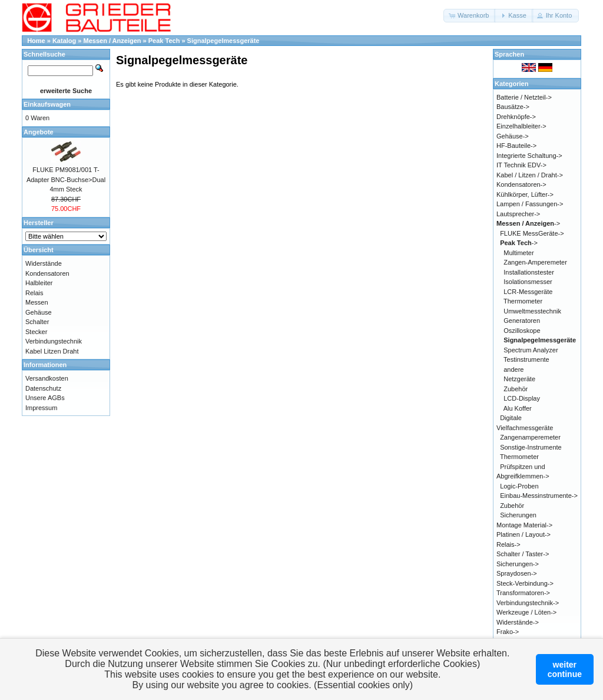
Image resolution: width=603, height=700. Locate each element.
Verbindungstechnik (54, 341)
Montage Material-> (524, 525)
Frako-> (508, 632)
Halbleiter (39, 283)
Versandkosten (47, 378)
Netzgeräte (519, 379)
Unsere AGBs (45, 398)
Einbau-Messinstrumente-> (539, 496)
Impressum (41, 408)
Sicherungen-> (518, 564)
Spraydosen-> (517, 573)
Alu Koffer (518, 408)
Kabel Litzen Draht (52, 351)
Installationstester (529, 272)
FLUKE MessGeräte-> (532, 233)
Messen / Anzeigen (112, 41)
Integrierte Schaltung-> (529, 156)
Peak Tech (164, 41)
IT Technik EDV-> (521, 165)
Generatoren (522, 321)
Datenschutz (43, 388)
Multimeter (518, 253)
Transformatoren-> (523, 593)
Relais (34, 293)
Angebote (39, 132)
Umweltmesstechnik (532, 311)
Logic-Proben (519, 486)
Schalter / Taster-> (523, 554)
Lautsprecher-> (518, 214)
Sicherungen (518, 515)
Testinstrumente (526, 359)
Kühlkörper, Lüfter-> (525, 194)
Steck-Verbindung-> (525, 583)
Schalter (37, 322)
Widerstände (44, 263)
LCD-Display (522, 398)
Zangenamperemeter (530, 437)
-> (528, 223)
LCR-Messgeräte (528, 292)
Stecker (36, 332)
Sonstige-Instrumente (531, 447)
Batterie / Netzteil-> (524, 97)
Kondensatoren (47, 273)
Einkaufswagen (47, 104)
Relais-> (508, 544)
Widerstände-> (518, 622)
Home (36, 41)
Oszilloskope (522, 331)
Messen (37, 302)
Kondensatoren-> (521, 184)
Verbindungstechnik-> (528, 603)
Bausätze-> (513, 107)
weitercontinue (565, 669)
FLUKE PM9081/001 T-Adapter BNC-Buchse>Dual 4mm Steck (66, 179)
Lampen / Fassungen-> (530, 204)
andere (513, 369)
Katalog (64, 41)
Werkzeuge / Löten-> (526, 612)
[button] (470, 16)
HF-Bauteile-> (516, 146)
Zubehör (516, 389)
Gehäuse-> (513, 136)
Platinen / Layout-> (524, 534)
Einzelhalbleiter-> (521, 126)
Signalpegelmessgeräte (223, 41)
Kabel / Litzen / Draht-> (530, 175)
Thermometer (523, 301)
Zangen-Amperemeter (535, 262)
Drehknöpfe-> (516, 117)
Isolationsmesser (528, 282)
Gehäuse (39, 312)
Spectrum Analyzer (531, 350)
